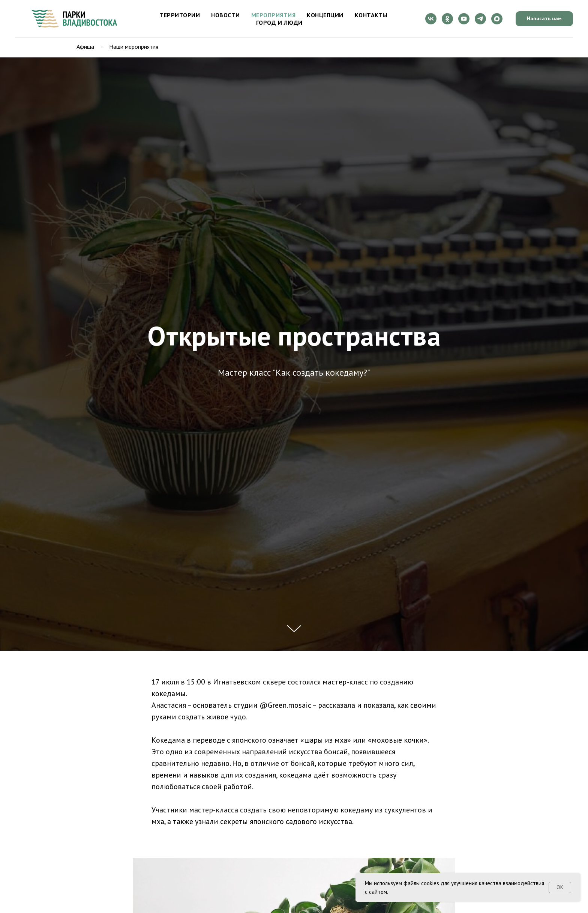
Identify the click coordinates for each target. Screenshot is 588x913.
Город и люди (279, 23)
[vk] (431, 19)
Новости (226, 15)
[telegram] (480, 19)
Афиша (85, 47)
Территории (180, 15)
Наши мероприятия (134, 47)
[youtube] (464, 19)
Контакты (371, 15)
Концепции (325, 15)
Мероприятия (274, 15)
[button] (544, 19)
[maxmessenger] (497, 19)
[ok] (447, 19)
